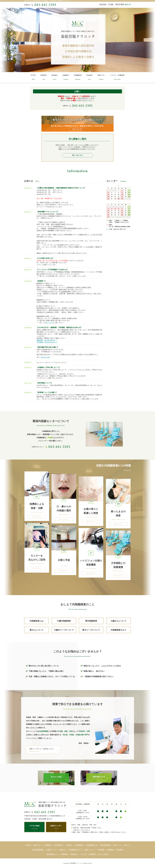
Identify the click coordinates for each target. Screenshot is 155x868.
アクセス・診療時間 (88, 854)
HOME (28, 845)
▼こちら (49, 323)
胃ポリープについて (91, 630)
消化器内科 (58, 845)
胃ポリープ (117, 845)
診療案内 (48, 845)
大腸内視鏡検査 (64, 621)
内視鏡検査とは (36, 621)
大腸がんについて (119, 621)
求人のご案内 (103, 854)
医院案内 (65, 854)
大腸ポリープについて (64, 630)
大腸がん (62, 850)
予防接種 (101, 850)
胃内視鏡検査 (91, 621)
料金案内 (120, 850)
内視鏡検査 (79, 845)
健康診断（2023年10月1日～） (47, 340)
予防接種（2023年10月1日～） (47, 342)
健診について (90, 850)
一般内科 (69, 845)
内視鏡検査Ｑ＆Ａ (119, 630)
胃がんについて (36, 630)
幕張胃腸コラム (53, 854)
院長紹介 (74, 854)
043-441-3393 (46, 357)
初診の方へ (38, 845)
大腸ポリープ (51, 850)
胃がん (127, 845)
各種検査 (110, 850)
